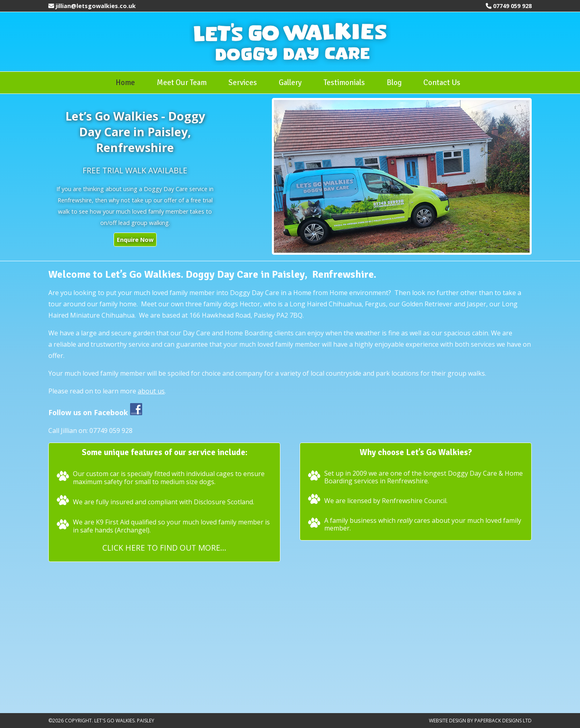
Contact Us (442, 83)
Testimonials (344, 83)
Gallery (290, 83)
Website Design (447, 721)
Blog (394, 83)
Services (243, 83)
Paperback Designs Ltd (503, 721)
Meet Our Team (182, 83)
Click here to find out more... (164, 548)
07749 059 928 (512, 6)
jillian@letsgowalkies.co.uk (96, 6)
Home (125, 83)
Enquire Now (135, 240)
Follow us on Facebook (95, 412)
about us (151, 391)
